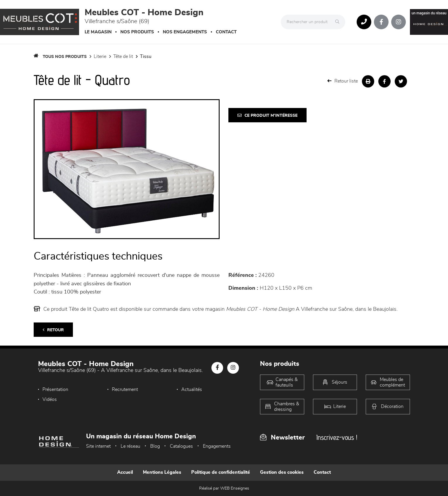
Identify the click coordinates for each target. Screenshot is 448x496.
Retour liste (343, 81)
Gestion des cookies (282, 472)
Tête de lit (123, 56)
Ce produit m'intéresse (267, 115)
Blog (155, 446)
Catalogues (181, 446)
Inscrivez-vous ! (337, 437)
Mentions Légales (162, 472)
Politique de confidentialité (221, 472)
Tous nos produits (65, 57)
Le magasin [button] (98, 32)
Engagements (217, 446)
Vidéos (50, 399)
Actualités (192, 389)
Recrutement (125, 389)
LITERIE (100, 56)
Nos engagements (185, 32)
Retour (53, 330)
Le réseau (130, 446)
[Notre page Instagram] (399, 22)
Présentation (55, 389)
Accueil (125, 472)
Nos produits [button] (137, 32)
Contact (226, 32)
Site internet (98, 446)
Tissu (146, 56)
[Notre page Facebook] (381, 22)
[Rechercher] (339, 22)
